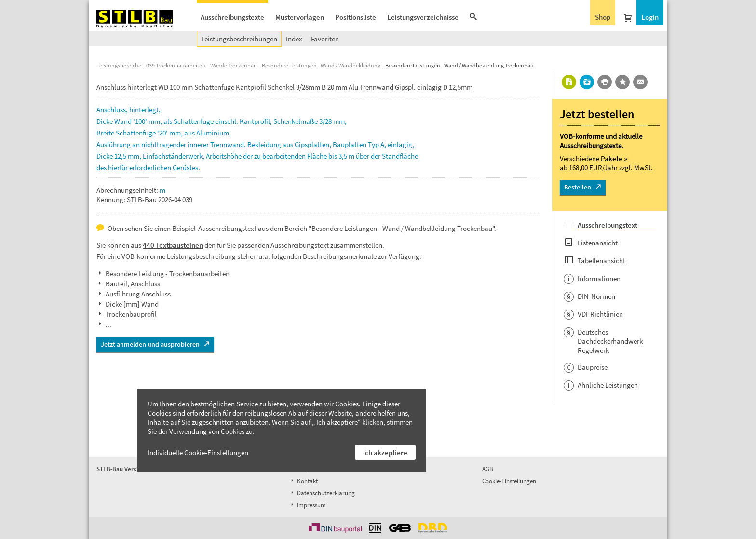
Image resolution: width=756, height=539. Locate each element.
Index (294, 39)
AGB (488, 469)
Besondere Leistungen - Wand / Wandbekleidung (321, 65)
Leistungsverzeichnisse (423, 17)
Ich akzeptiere (385, 452)
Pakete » (614, 158)
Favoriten (325, 39)
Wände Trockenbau (234, 65)
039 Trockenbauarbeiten (176, 65)
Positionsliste (356, 17)
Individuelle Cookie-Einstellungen (198, 452)
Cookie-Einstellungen (509, 481)
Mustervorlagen (300, 17)
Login (650, 17)
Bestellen (578, 187)
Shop (603, 17)
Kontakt (304, 481)
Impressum (308, 505)
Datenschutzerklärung (322, 493)
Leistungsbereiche (119, 65)
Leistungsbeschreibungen (239, 39)
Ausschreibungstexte (232, 17)
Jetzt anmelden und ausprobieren (150, 344)
